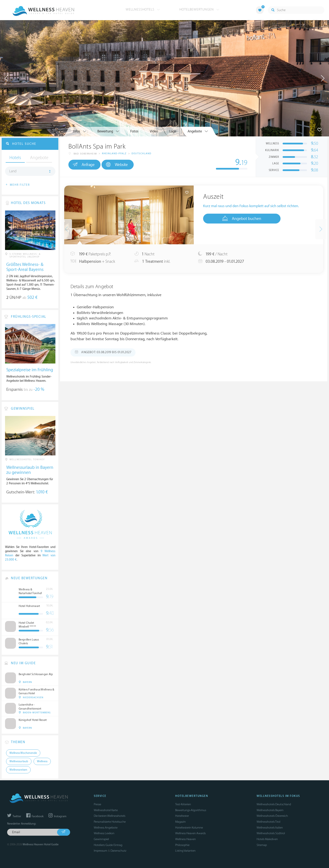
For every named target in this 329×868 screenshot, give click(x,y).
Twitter (14, 816)
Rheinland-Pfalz (114, 154)
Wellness (42, 761)
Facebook (35, 816)
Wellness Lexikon (104, 833)
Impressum (101, 851)
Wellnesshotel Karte (106, 810)
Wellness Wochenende (23, 753)
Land (13, 171)
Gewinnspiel (101, 839)
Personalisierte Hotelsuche (110, 822)
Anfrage (84, 165)
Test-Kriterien (183, 804)
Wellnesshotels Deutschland (274, 804)
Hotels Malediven (267, 839)
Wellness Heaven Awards (190, 833)
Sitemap (262, 845)
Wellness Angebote (106, 828)
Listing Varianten (185, 851)
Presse (97, 804)
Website (117, 165)
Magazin (180, 822)
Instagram (57, 816)
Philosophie (182, 845)
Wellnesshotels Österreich (272, 816)
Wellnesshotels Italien (270, 828)
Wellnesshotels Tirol (268, 822)
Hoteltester (182, 816)
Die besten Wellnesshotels (110, 816)
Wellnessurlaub (19, 761)
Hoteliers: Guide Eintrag (108, 845)
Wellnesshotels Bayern (270, 810)
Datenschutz (118, 851)
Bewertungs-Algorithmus (191, 810)
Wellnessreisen (18, 770)
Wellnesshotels (143, 9)
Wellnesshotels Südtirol (271, 833)
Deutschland (142, 154)
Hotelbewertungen (199, 9)
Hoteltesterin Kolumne (189, 828)
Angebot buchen (242, 218)
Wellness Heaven (185, 839)
